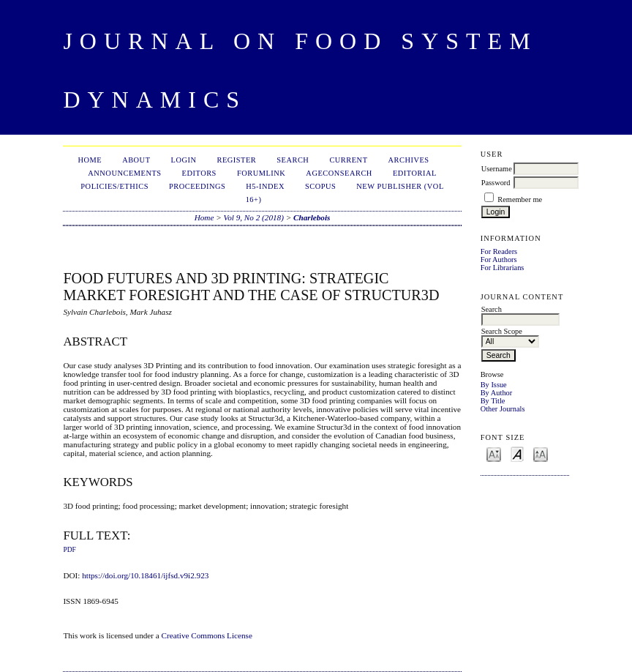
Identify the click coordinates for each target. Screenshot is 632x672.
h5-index (265, 186)
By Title (493, 401)
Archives (409, 160)
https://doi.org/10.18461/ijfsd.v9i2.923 (145, 575)
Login (184, 160)
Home (90, 160)
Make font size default (517, 453)
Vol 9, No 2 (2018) (254, 217)
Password (496, 183)
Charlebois (312, 217)
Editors (199, 173)
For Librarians (503, 268)
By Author (497, 393)
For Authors (499, 260)
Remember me (520, 199)
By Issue (494, 385)
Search (293, 160)
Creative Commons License (207, 635)
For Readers (499, 251)
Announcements (124, 173)
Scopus (320, 186)
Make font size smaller (494, 453)
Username (497, 169)
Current (348, 160)
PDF (69, 550)
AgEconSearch (339, 173)
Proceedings (197, 186)
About (136, 160)
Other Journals (503, 409)
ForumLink (261, 173)
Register (236, 160)
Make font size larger (541, 453)
